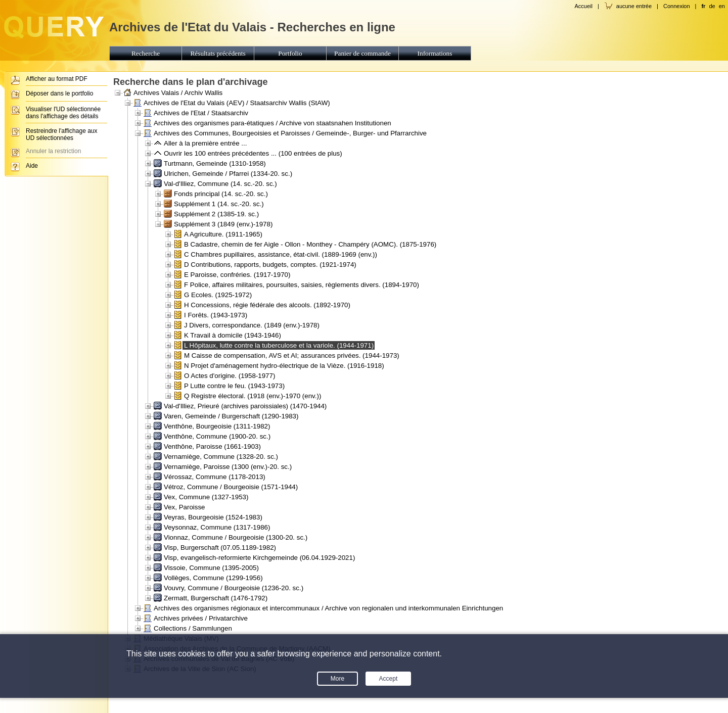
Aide (32, 166)
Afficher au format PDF (57, 79)
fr (703, 6)
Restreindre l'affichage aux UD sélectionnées (62, 134)
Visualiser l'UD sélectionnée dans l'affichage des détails (63, 113)
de (712, 6)
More (337, 679)
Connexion (677, 6)
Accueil (583, 6)
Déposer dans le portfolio (59, 93)
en (722, 6)
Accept (389, 679)
